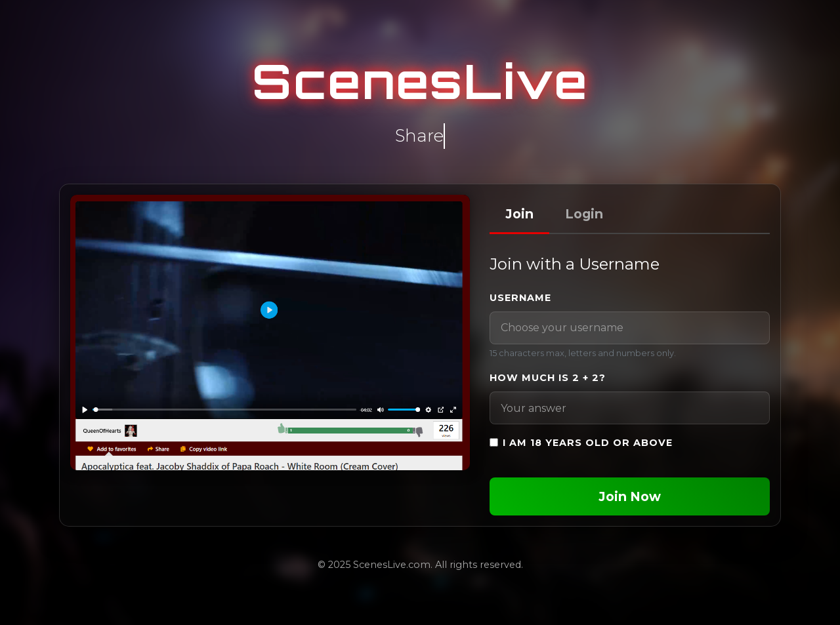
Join (519, 214)
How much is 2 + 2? (548, 378)
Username (520, 298)
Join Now (630, 496)
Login (584, 214)
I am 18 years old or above (588, 443)
